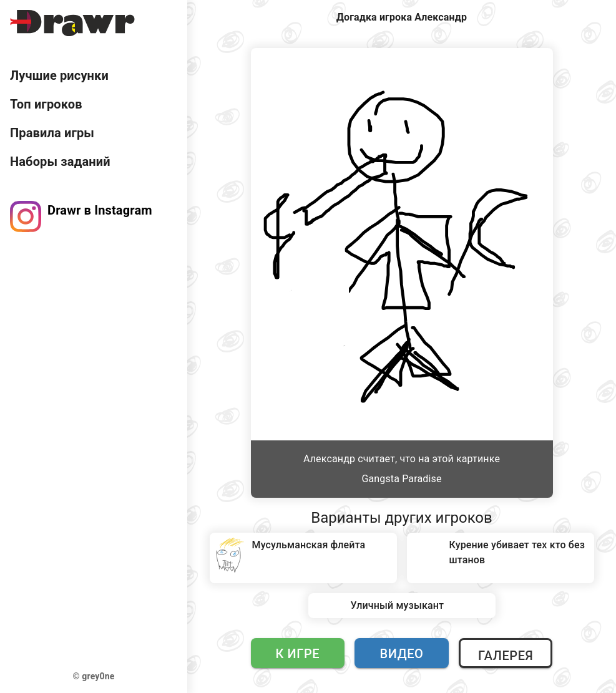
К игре (298, 654)
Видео (402, 654)
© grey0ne (94, 676)
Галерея (506, 656)
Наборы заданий (60, 162)
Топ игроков (46, 104)
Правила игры (52, 133)
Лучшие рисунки (59, 75)
